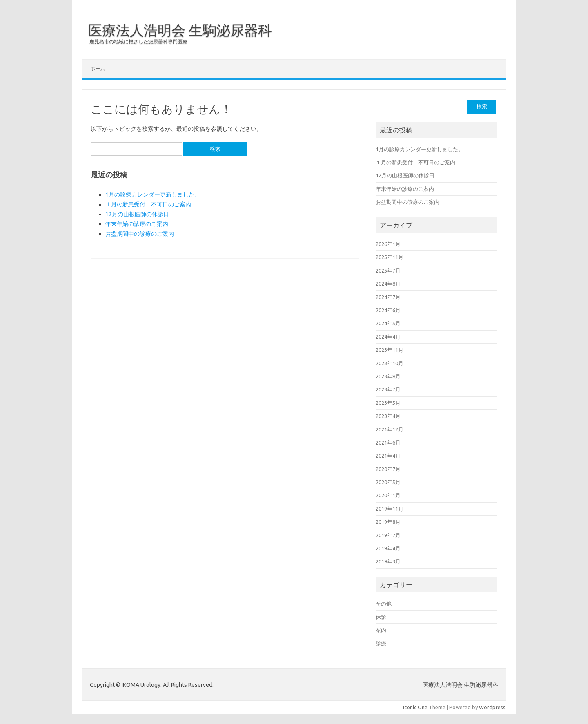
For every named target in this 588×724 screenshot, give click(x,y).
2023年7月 (388, 389)
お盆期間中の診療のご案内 (140, 234)
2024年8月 (388, 284)
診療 (381, 643)
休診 (381, 617)
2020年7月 (388, 469)
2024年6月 (388, 310)
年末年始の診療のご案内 (137, 224)
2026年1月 (388, 244)
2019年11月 (390, 509)
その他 (384, 603)
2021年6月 (388, 442)
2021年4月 (388, 456)
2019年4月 (388, 548)
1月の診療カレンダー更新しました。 (153, 194)
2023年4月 (388, 416)
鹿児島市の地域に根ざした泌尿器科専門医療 (138, 41)
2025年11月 (390, 257)
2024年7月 (388, 297)
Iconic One (415, 707)
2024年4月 (388, 337)
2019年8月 (388, 522)
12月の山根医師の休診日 (137, 214)
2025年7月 (388, 270)
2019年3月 (388, 561)
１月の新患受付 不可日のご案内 (148, 204)
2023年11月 (390, 350)
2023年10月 (390, 363)
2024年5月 (388, 323)
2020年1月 (388, 495)
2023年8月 (388, 376)
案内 (381, 630)
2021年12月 (390, 429)
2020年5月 (388, 482)
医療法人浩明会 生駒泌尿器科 (180, 30)
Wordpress (492, 707)
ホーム (98, 68)
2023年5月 (388, 403)
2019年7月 (388, 535)
